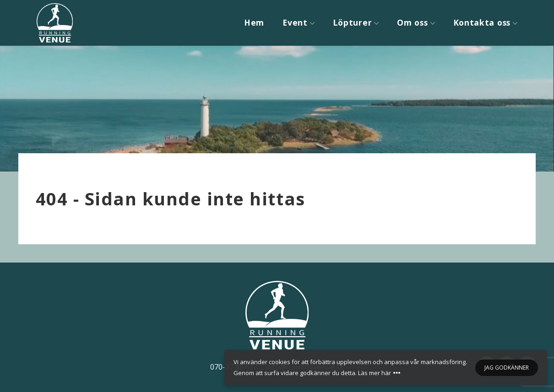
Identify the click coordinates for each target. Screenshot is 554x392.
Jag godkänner (507, 368)
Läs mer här (375, 373)
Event (295, 22)
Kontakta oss (482, 22)
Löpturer (353, 22)
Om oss (412, 22)
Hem (254, 22)
